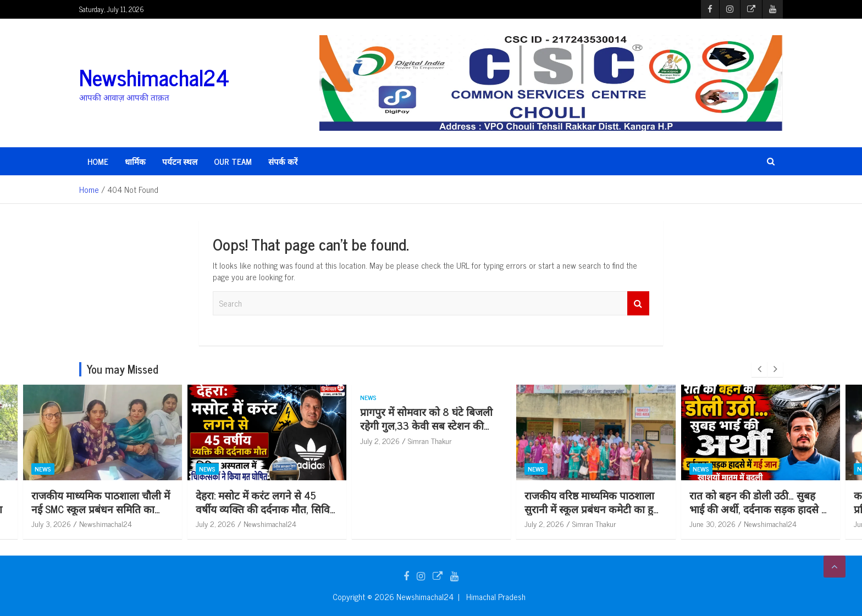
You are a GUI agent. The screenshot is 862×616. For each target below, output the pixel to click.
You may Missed (123, 369)
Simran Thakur (101, 523)
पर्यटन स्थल (180, 161)
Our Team (233, 161)
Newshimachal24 (154, 77)
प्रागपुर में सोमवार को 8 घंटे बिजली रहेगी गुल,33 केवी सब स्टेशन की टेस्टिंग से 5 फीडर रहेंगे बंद (591, 425)
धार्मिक (135, 161)
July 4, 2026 (51, 523)
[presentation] (759, 369)
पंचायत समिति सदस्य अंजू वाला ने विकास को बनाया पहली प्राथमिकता (99, 502)
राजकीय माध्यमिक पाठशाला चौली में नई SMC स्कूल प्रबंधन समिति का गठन (265, 508)
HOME (98, 161)
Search (638, 304)
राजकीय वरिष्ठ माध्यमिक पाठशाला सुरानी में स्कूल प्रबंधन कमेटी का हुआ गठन (758, 508)
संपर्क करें (283, 161)
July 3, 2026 (215, 523)
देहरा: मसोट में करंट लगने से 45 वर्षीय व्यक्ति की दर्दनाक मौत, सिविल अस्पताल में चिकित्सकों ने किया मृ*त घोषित (431, 515)
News (43, 469)
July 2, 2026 (380, 523)
